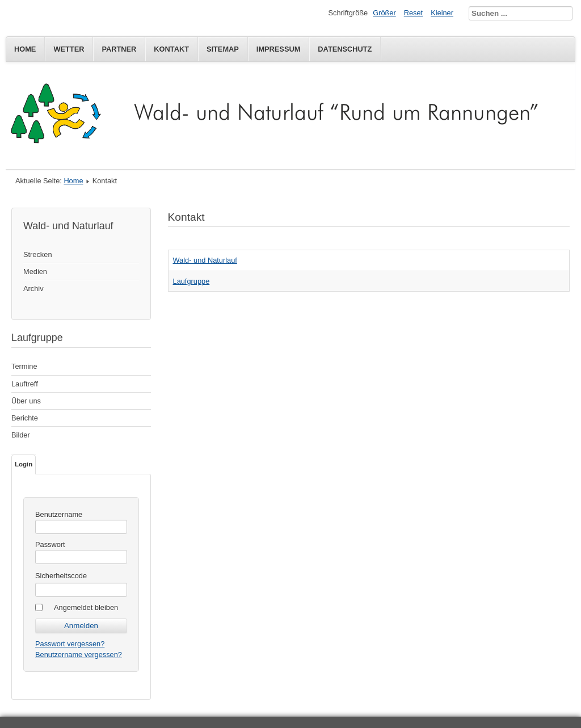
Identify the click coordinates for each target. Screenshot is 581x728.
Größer (384, 13)
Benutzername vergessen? (79, 655)
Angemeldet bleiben (86, 607)
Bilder (21, 435)
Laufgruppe (191, 281)
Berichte (25, 418)
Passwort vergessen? (70, 644)
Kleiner (442, 13)
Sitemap (223, 49)
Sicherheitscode (61, 576)
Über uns (26, 401)
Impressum (279, 49)
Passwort (50, 544)
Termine (24, 366)
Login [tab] (24, 464)
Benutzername (59, 514)
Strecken (38, 254)
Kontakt (171, 49)
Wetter (69, 49)
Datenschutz (345, 49)
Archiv (33, 289)
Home (25, 49)
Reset (413, 13)
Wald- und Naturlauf (205, 260)
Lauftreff (25, 384)
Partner (119, 49)
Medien (35, 272)
